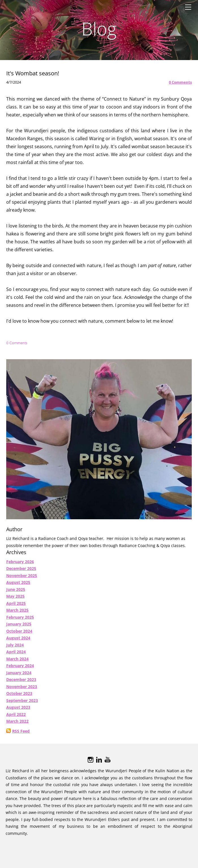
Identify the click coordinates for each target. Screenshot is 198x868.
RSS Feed (21, 734)
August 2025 (18, 585)
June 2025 (16, 592)
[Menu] (188, 7)
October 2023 (19, 696)
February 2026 (20, 564)
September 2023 (22, 703)
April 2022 (16, 717)
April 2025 (16, 606)
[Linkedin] (99, 763)
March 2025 (17, 613)
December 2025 (21, 571)
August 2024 (18, 641)
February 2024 (20, 668)
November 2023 (22, 689)
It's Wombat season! (33, 76)
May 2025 (15, 599)
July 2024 (15, 648)
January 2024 (19, 676)
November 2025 (22, 578)
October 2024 (19, 634)
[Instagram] (91, 763)
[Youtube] (107, 763)
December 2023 (21, 682)
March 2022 (17, 724)
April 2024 (16, 655)
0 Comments (180, 85)
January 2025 (19, 627)
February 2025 (20, 620)
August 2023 (18, 710)
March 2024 (17, 662)
